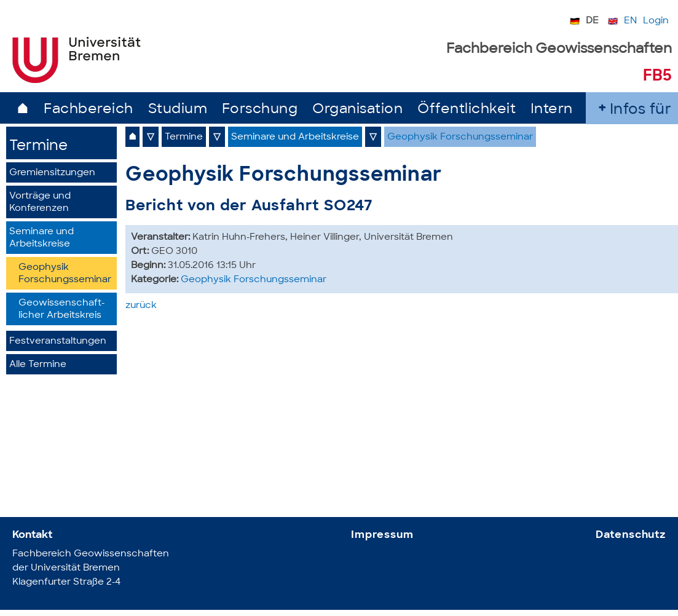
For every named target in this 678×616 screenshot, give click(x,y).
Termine (38, 147)
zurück (141, 306)
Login (656, 21)
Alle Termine (38, 365)
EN (630, 21)
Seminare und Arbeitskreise (41, 238)
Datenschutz (631, 535)
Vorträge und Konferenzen (40, 203)
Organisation (357, 110)
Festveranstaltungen (58, 342)
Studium (178, 110)
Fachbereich (89, 110)
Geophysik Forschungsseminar (65, 274)
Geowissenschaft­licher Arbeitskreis (61, 310)
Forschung (260, 110)
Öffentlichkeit (467, 110)
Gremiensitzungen (52, 173)
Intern (552, 110)
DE (592, 21)
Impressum (382, 535)
